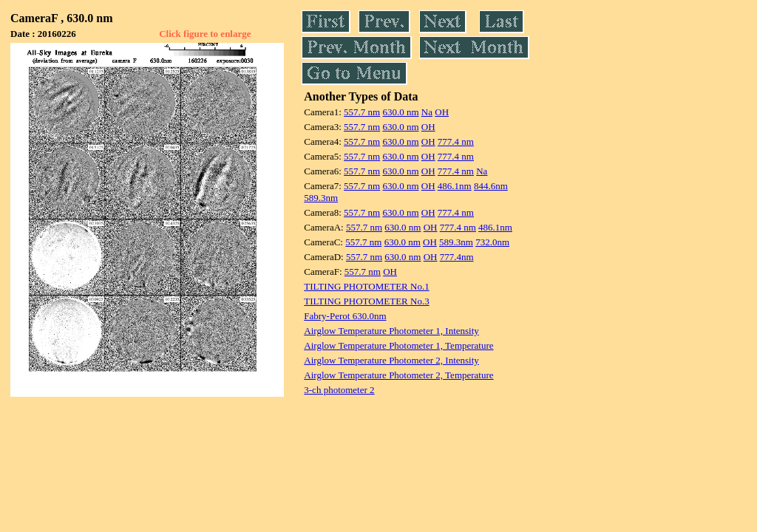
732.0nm (492, 242)
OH (442, 112)
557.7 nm (362, 112)
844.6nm (491, 186)
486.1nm (455, 186)
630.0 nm (400, 112)
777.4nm (457, 257)
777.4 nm (456, 141)
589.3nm (321, 198)
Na (427, 112)
